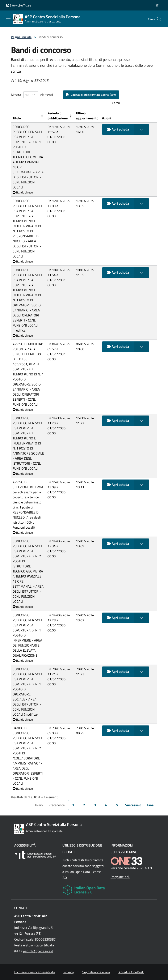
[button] (157, 5)
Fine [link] (150, 805)
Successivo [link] (133, 805)
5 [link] (117, 805)
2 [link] (84, 805)
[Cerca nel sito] (159, 19)
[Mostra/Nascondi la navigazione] (8, 18)
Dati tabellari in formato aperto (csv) (91, 95)
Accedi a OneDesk (131, 972)
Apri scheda (118, 129)
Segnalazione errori (96, 972)
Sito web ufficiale (19, 5)
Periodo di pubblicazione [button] (58, 116)
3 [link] (95, 805)
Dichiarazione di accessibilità (35, 972)
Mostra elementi (32, 95)
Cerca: (116, 103)
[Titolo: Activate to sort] (28, 116)
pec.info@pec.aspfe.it (38, 951)
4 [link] (106, 805)
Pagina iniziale (21, 37)
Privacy (69, 972)
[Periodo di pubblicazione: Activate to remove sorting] (60, 116)
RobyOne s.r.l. (120, 877)
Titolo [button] (17, 118)
